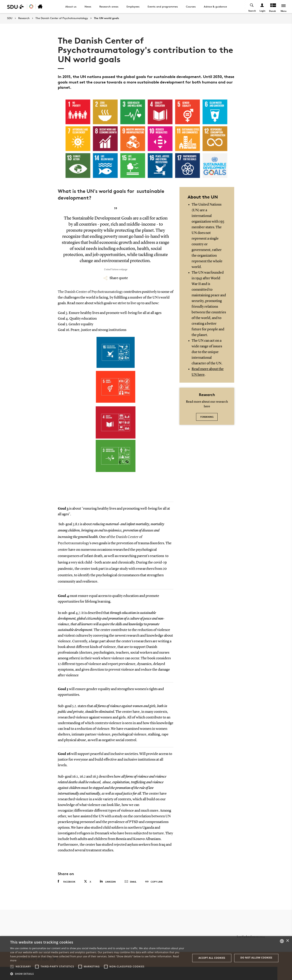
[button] (12, 967)
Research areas (109, 6)
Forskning (207, 417)
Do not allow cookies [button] (256, 958)
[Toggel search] (252, 7)
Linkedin (108, 881)
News (88, 6)
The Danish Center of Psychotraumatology (62, 18)
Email (130, 882)
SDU (10, 18)
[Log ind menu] (262, 7)
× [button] (287, 941)
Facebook (67, 882)
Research (24, 18)
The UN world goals (106, 18)
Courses (191, 6)
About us (71, 6)
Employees (133, 6)
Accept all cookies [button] (212, 958)
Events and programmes (163, 6)
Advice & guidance (215, 6)
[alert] (146, 958)
